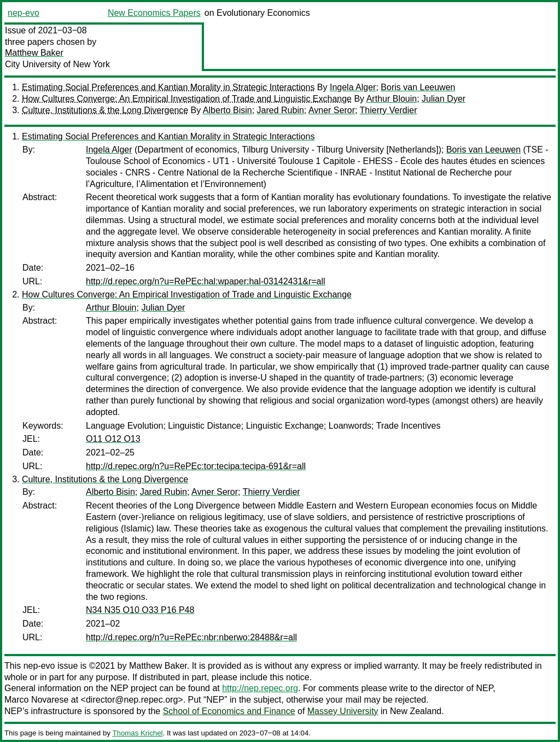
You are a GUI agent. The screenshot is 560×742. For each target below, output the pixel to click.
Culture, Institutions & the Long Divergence (105, 110)
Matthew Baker (34, 53)
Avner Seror (332, 110)
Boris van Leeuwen (418, 87)
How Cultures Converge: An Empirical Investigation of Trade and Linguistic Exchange (187, 99)
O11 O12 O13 (113, 439)
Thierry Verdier (389, 110)
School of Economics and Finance (229, 711)
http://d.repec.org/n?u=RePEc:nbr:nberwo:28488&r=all (191, 637)
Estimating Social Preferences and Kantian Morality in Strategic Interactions (168, 87)
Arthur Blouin (392, 99)
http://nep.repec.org (260, 688)
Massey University (343, 711)
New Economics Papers (154, 13)
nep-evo (24, 13)
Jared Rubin (281, 110)
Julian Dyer (444, 99)
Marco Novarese (36, 700)
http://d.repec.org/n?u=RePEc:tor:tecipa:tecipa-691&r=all (196, 466)
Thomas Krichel (137, 733)
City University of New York (57, 64)
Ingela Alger (353, 87)
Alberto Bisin (227, 110)
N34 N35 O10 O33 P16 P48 (140, 610)
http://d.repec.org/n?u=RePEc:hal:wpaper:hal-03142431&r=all (206, 281)
